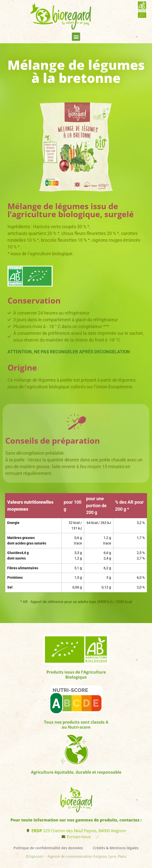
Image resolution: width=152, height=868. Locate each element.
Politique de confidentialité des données (48, 848)
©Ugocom (35, 856)
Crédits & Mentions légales (116, 848)
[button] (76, 37)
